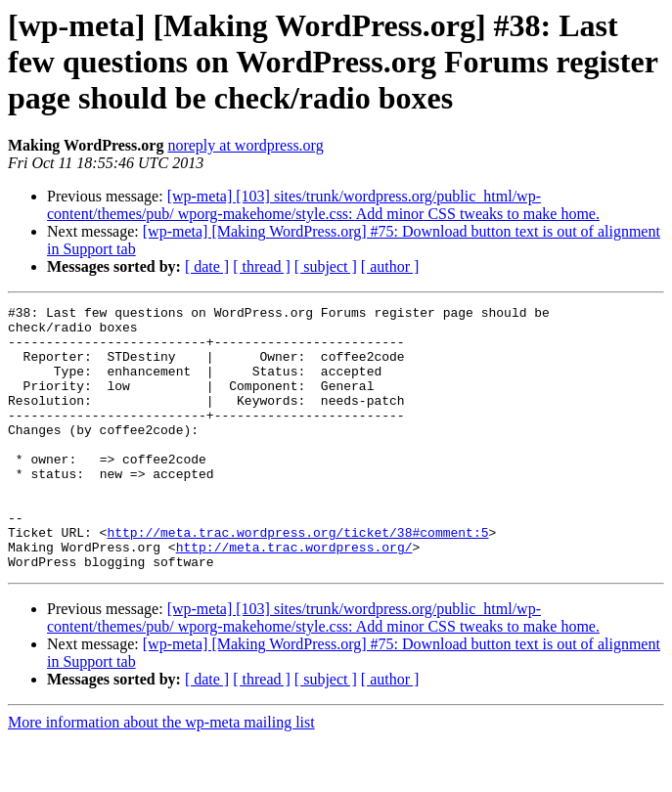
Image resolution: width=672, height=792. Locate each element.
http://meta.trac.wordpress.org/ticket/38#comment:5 (297, 579)
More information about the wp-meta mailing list (161, 775)
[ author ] (390, 266)
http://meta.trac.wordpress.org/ (294, 596)
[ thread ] (262, 266)
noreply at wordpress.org (245, 145)
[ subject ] (326, 266)
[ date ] (207, 266)
